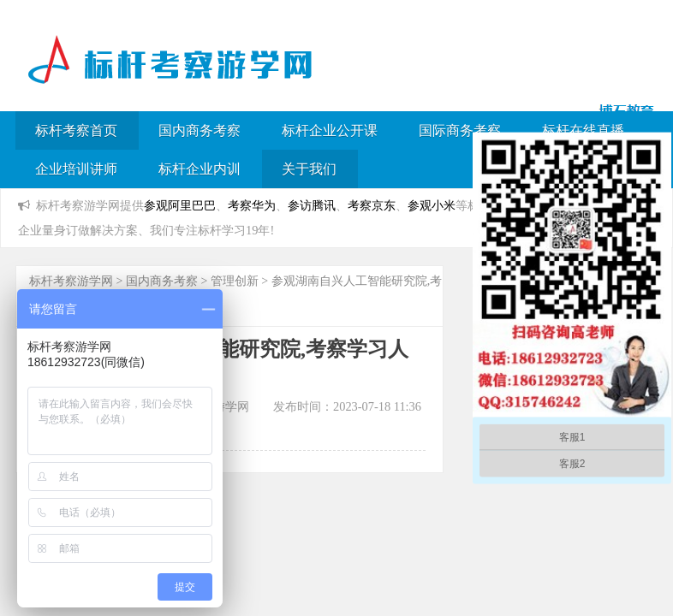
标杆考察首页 (76, 130)
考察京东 (372, 205)
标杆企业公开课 (330, 130)
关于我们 (309, 169)
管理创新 (235, 281)
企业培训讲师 (76, 169)
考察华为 (252, 205)
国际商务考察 (460, 130)
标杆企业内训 (200, 169)
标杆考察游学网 (71, 281)
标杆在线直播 (583, 130)
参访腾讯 (312, 205)
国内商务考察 (200, 130)
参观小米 (432, 205)
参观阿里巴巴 (180, 205)
